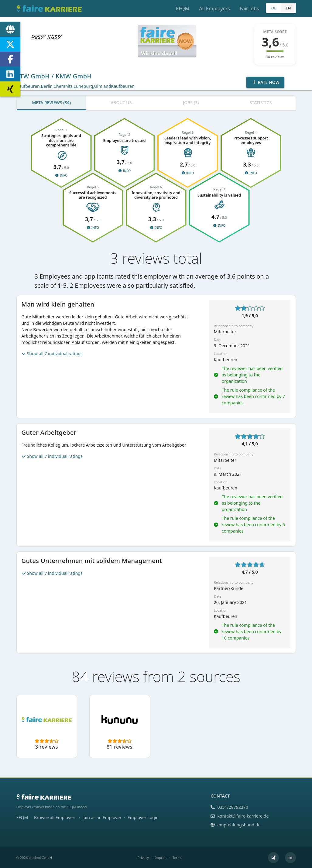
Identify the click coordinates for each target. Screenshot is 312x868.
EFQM (183, 9)
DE (274, 8)
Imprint (161, 858)
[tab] (52, 103)
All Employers (214, 9)
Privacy (143, 858)
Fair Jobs (249, 9)
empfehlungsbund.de (235, 825)
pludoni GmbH (40, 858)
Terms (177, 858)
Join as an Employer (102, 817)
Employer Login (143, 817)
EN (288, 8)
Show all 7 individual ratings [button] (52, 353)
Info (61, 175)
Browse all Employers (55, 817)
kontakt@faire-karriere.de (240, 816)
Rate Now (265, 82)
